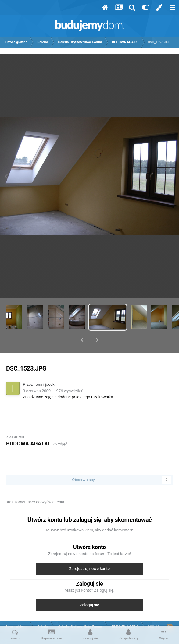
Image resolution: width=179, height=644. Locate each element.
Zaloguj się (90, 589)
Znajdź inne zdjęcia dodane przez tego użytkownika (68, 381)
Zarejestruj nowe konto (89, 553)
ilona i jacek (44, 369)
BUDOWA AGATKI (28, 428)
